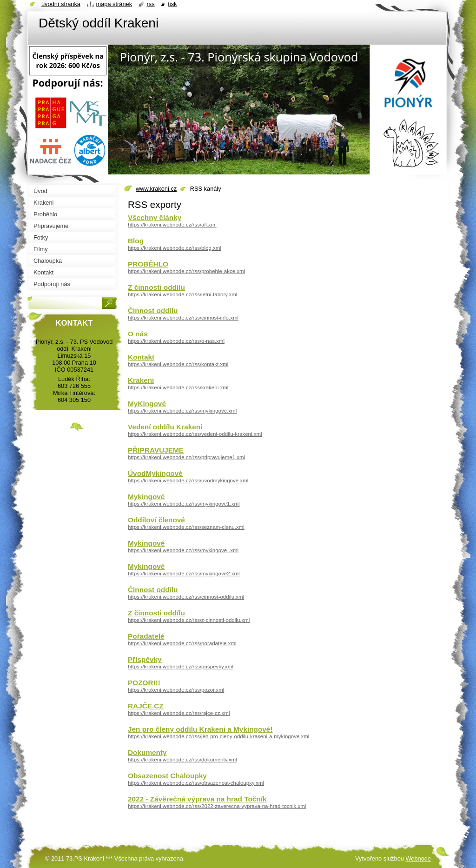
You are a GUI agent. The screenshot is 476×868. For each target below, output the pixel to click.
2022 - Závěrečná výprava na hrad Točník (197, 799)
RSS (151, 4)
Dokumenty (147, 752)
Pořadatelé (146, 636)
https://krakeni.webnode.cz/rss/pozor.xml (176, 690)
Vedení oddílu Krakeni (165, 427)
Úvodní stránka (61, 4)
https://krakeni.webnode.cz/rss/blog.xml (175, 248)
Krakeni (141, 380)
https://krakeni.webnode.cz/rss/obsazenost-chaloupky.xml (196, 783)
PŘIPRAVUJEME (156, 450)
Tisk (172, 4)
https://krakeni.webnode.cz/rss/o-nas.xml (176, 341)
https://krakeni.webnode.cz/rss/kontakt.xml (178, 364)
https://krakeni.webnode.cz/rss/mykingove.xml (182, 411)
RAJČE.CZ (146, 706)
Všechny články (155, 217)
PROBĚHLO (148, 264)
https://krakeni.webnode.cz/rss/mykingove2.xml (184, 574)
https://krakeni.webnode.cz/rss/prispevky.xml (181, 667)
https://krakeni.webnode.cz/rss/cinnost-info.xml (183, 318)
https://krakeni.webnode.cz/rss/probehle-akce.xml (186, 271)
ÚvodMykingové (155, 473)
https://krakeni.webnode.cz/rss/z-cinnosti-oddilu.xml (189, 620)
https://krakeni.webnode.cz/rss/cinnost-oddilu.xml (186, 597)
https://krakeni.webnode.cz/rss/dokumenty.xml (182, 760)
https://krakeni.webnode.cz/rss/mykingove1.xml (184, 504)
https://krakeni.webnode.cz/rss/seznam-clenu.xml (186, 527)
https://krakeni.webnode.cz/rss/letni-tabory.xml (182, 294)
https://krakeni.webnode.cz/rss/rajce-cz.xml (179, 713)
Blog (136, 241)
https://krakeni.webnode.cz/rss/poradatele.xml (182, 643)
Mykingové (146, 497)
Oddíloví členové (156, 520)
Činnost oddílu (153, 310)
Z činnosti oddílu (156, 287)
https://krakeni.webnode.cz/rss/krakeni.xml (178, 387)
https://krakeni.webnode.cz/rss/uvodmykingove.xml (188, 481)
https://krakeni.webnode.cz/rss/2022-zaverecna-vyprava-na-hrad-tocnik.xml (217, 806)
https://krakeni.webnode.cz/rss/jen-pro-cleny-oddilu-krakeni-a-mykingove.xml (218, 736)
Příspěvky (145, 659)
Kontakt (141, 357)
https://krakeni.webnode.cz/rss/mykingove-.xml (183, 550)
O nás (138, 334)
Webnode (418, 858)
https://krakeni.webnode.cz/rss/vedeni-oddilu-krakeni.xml (195, 434)
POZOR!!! (144, 683)
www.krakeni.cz (156, 189)
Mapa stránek (114, 4)
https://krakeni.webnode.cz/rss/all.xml (172, 225)
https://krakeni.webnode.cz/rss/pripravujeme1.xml (186, 457)
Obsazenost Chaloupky (167, 776)
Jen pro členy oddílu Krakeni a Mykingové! (200, 729)
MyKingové (147, 404)
